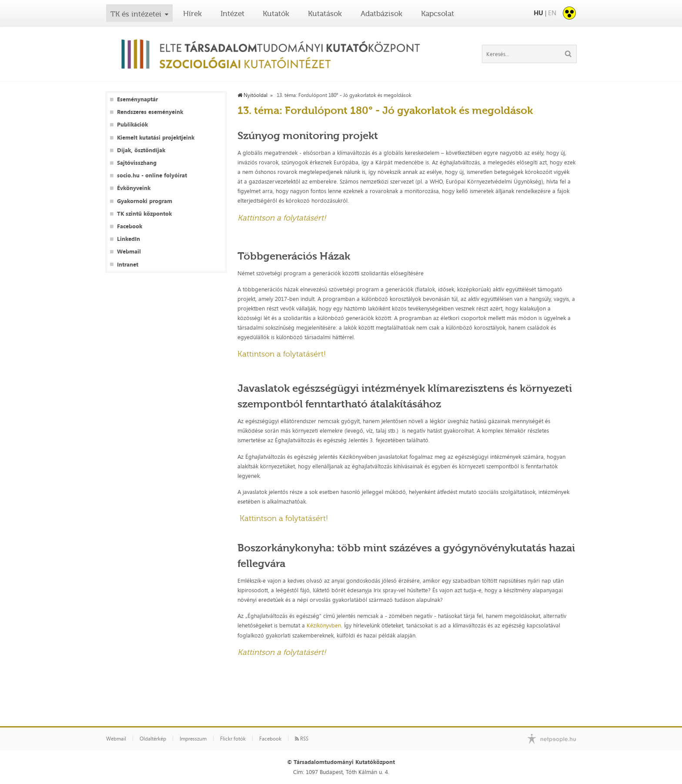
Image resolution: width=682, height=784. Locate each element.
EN (552, 13)
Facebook (130, 226)
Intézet (232, 13)
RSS (302, 739)
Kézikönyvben (324, 625)
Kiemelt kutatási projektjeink (156, 138)
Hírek (192, 13)
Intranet (128, 265)
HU (538, 13)
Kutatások (325, 13)
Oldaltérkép (153, 739)
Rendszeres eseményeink (150, 112)
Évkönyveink (134, 188)
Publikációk (132, 125)
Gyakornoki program (145, 201)
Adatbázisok (381, 13)
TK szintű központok (144, 214)
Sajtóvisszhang (137, 163)
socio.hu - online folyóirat (152, 175)
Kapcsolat (438, 13)
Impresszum (193, 739)
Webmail (129, 252)
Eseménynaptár (137, 99)
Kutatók (276, 13)
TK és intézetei (136, 14)
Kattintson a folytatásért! (282, 354)
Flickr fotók (233, 739)
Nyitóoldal (252, 95)
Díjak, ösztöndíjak (141, 150)
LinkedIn (129, 239)
